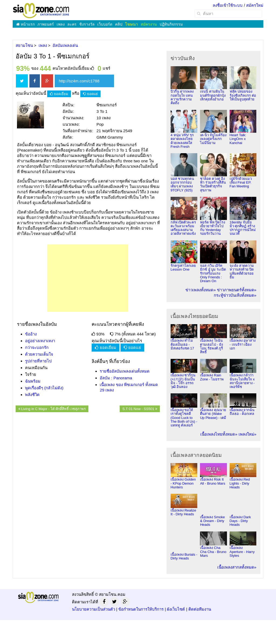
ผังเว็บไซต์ (176, 609)
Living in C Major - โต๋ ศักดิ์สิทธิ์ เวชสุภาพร (52, 409)
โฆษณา (132, 24)
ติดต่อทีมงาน (200, 609)
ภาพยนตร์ (46, 24)
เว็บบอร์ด (105, 24)
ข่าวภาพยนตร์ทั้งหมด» (237, 290)
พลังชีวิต (32, 395)
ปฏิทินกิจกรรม (171, 24)
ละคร (72, 24)
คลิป (119, 24)
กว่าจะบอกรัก (37, 347)
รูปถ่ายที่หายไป (38, 361)
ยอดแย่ (90, 94)
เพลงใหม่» (247, 434)
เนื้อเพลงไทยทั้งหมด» (219, 434)
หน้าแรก (25, 24)
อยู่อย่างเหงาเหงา (40, 341)
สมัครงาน (149, 24)
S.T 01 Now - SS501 (140, 409)
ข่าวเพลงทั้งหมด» (201, 290)
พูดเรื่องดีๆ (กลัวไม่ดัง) (44, 388)
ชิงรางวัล (87, 24)
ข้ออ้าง (31, 334)
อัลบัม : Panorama (116, 378)
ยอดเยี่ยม (59, 94)
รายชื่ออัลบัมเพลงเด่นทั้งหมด (125, 371)
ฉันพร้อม (33, 381)
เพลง (61, 24)
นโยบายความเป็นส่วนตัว (94, 609)
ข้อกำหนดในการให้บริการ (141, 609)
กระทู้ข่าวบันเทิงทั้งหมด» (235, 295)
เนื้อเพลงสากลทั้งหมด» (237, 567)
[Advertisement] (88, 278)
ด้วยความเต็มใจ (39, 354)
